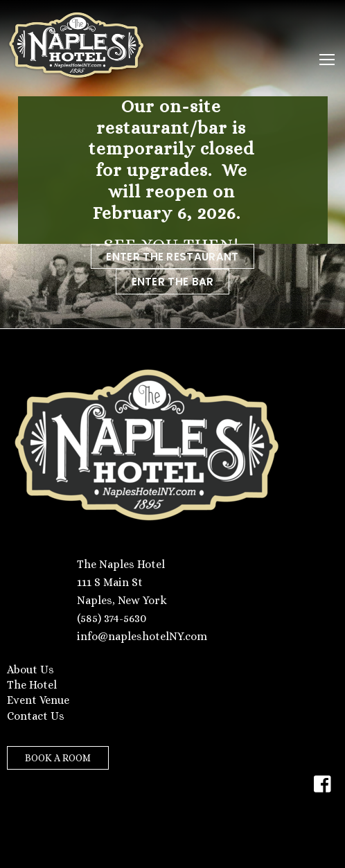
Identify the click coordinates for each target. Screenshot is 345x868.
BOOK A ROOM (58, 758)
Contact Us (36, 716)
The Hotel (32, 685)
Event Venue (38, 700)
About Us (30, 670)
